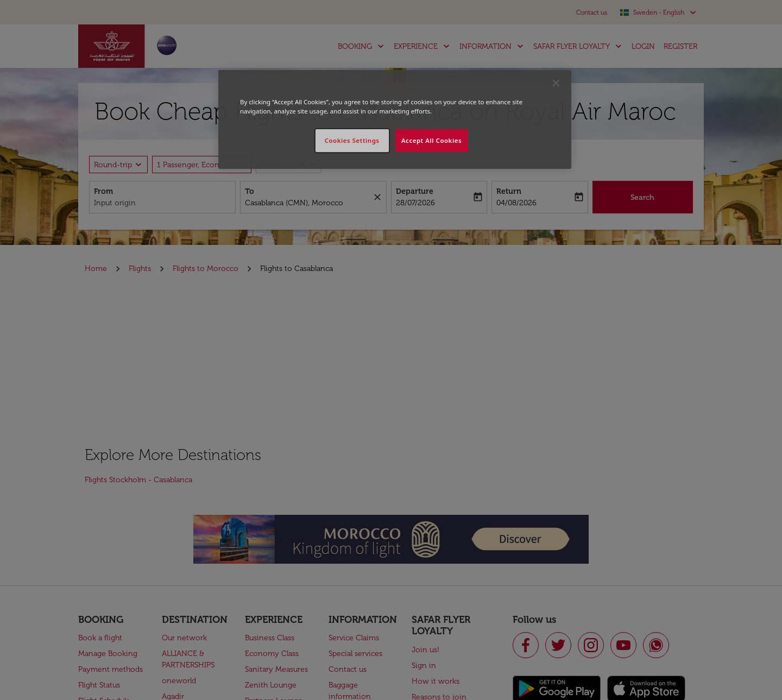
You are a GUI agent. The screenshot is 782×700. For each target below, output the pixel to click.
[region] (395, 119)
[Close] (556, 83)
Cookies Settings (352, 140)
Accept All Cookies (431, 140)
